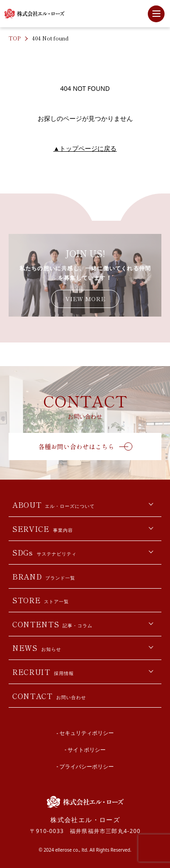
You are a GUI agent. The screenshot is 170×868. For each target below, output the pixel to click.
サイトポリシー (87, 750)
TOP (15, 38)
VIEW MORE (85, 299)
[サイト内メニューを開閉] (156, 14)
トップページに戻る (85, 148)
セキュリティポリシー (87, 733)
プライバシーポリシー (87, 766)
